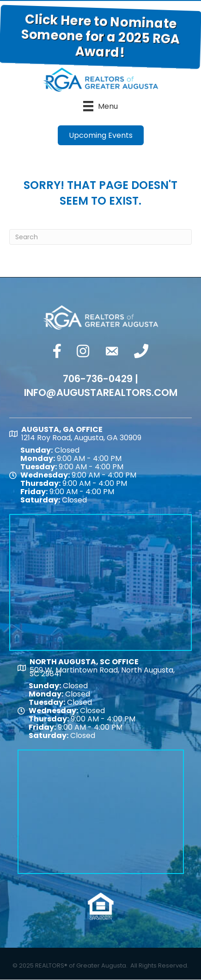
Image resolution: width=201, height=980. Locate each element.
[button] (101, 135)
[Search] (100, 237)
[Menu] (100, 106)
